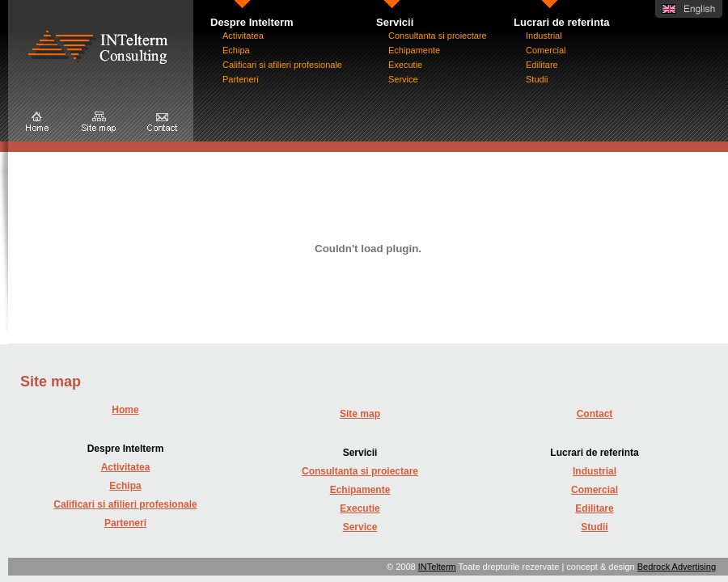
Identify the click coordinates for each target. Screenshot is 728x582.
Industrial (544, 36)
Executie (405, 65)
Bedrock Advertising (677, 567)
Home (125, 410)
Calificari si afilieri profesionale (282, 65)
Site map (360, 414)
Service (403, 79)
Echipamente (414, 50)
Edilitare (542, 65)
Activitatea (243, 36)
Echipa (236, 50)
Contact (595, 414)
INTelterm (437, 567)
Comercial (546, 50)
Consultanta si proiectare (438, 36)
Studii (537, 79)
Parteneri (241, 79)
